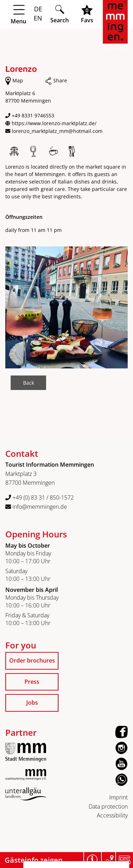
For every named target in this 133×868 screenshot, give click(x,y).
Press (32, 682)
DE (38, 9)
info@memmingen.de (36, 507)
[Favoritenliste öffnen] (87, 14)
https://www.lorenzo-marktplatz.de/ (54, 123)
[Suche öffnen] (60, 14)
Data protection (108, 806)
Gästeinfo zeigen (34, 860)
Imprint (118, 797)
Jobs (32, 703)
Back (29, 383)
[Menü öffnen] (25, 14)
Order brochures (32, 660)
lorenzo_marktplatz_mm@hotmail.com (57, 131)
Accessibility (112, 815)
